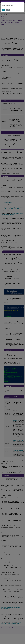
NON (8, 10)
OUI (3, 10)
